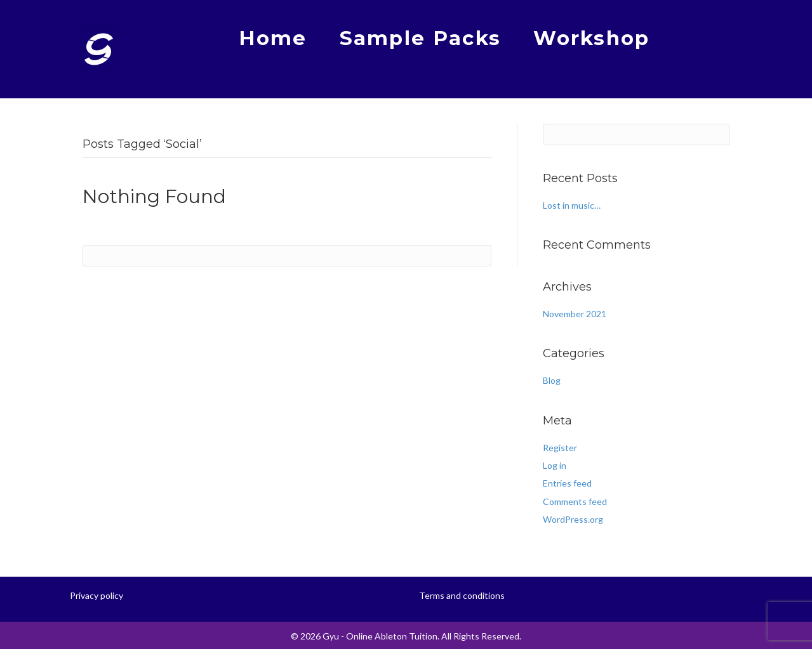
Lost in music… (572, 205)
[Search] (287, 256)
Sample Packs (421, 38)
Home (273, 38)
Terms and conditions (462, 595)
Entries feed (567, 483)
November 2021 (575, 314)
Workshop (591, 38)
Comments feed (575, 501)
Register (560, 448)
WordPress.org (573, 519)
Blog (552, 380)
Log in (555, 465)
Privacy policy (97, 595)
